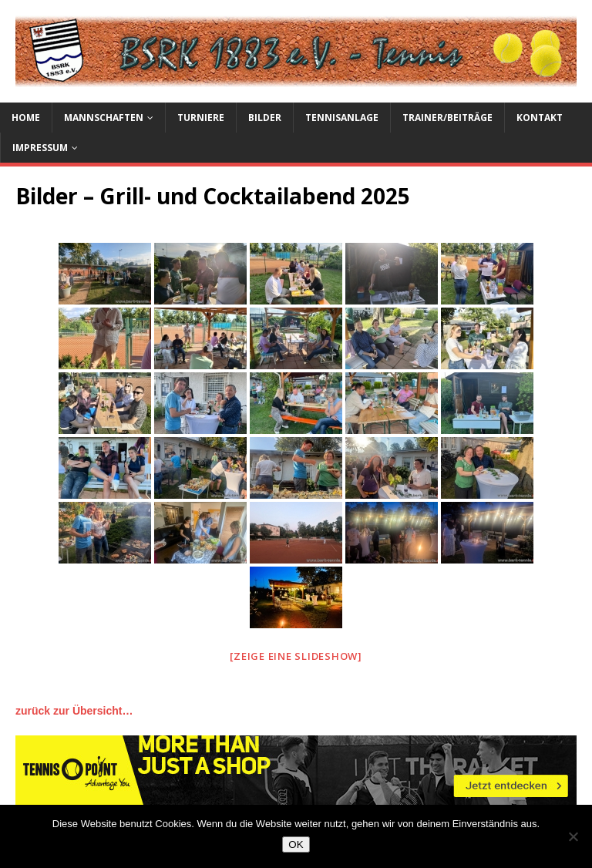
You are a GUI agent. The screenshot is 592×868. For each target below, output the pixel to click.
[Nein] (573, 836)
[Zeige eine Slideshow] (296, 656)
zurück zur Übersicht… (74, 711)
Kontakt (540, 118)
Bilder (265, 118)
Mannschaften (104, 118)
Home (26, 118)
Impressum (40, 148)
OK (296, 844)
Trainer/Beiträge (447, 118)
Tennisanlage (342, 118)
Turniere (201, 118)
